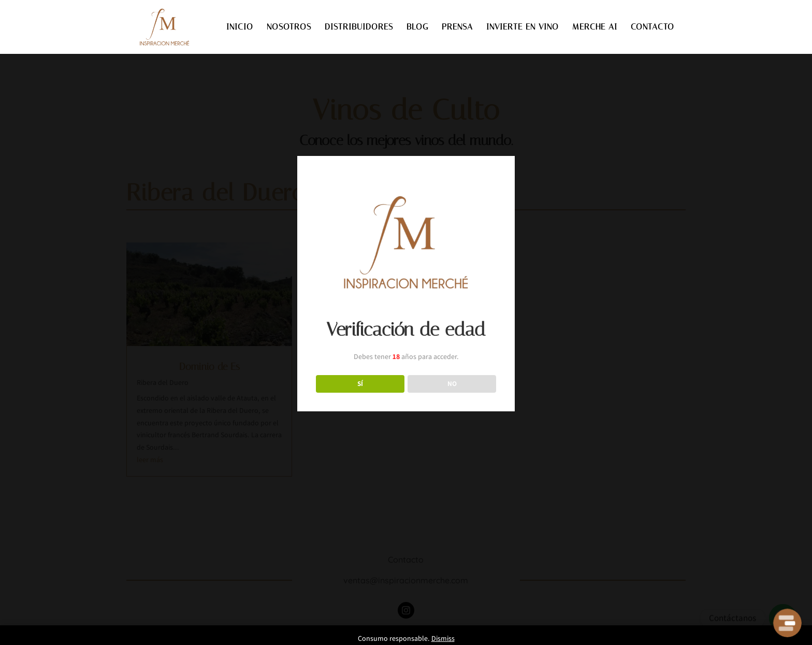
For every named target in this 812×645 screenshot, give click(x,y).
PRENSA (457, 27)
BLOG (417, 27)
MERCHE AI (595, 27)
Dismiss (443, 638)
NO (452, 383)
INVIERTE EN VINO (523, 27)
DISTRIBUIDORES (359, 27)
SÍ (360, 383)
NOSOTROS (289, 27)
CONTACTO (653, 27)
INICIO (240, 27)
